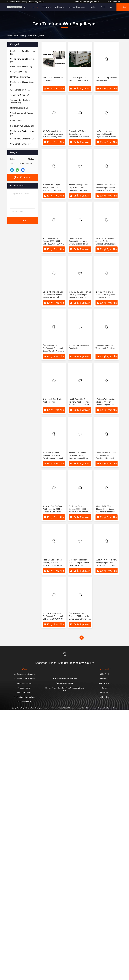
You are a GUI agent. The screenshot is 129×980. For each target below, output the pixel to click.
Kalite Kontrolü (105, 684)
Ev (25, 7)
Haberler (105, 689)
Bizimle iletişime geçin (77, 7)
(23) (23, 60)
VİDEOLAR (47, 7)
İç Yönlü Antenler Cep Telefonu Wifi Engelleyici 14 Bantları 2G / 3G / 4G (106, 295)
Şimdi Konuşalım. (23, 177)
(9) (19, 72)
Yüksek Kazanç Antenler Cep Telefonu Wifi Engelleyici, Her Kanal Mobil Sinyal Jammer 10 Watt (79, 191)
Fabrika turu (105, 680)
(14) (18, 121)
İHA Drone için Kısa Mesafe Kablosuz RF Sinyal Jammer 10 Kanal (106, 134)
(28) (23, 52)
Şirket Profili (105, 675)
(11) (20, 77)
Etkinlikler (93, 7)
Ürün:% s (34, 7)
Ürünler (16, 36)
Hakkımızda (60, 7)
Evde (9, 36)
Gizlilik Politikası (105, 698)
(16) (22, 132)
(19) (22, 126)
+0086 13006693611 (113, 2)
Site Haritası (105, 694)
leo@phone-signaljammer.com (87, 2)
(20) (21, 67)
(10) (20, 95)
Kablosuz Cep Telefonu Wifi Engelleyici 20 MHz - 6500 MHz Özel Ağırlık (106, 188)
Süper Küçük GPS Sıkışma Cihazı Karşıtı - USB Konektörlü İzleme (79, 241)
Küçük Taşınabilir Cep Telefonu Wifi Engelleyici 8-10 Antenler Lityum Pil (53, 134)
